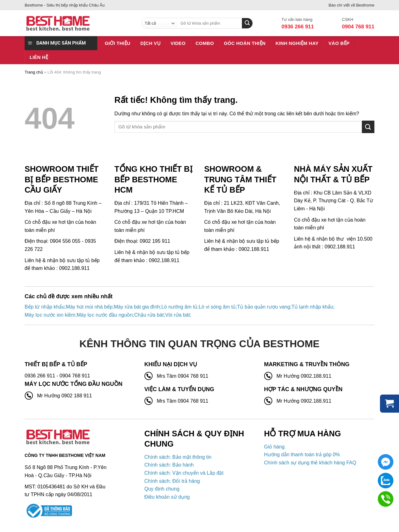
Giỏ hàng (274, 447)
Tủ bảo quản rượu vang (264, 307)
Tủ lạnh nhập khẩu (312, 307)
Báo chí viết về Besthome (351, 5)
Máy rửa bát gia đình (137, 307)
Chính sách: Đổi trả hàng (172, 481)
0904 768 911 (358, 27)
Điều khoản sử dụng (167, 497)
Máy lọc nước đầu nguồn (105, 315)
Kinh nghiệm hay (297, 43)
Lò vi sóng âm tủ (217, 307)
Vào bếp (339, 43)
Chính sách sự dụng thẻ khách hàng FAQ (310, 463)
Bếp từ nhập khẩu (45, 307)
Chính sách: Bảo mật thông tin (178, 457)
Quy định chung (162, 489)
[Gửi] (368, 127)
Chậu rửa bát (149, 315)
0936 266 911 (298, 27)
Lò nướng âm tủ (180, 307)
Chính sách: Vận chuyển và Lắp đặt (184, 473)
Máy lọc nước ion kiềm (50, 315)
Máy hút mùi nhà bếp (89, 307)
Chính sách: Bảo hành (169, 465)
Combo (205, 43)
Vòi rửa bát (178, 315)
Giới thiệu (118, 43)
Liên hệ (39, 57)
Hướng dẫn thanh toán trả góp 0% (302, 455)
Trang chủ (34, 72)
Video (178, 43)
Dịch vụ (150, 43)
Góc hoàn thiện (245, 43)
